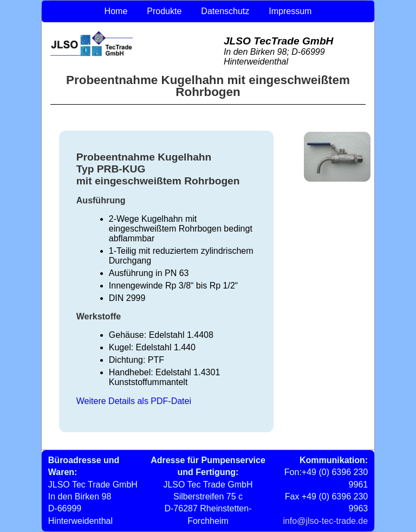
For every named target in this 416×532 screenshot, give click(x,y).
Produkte (164, 11)
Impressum (290, 11)
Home (116, 11)
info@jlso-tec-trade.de (325, 521)
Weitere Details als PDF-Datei (134, 401)
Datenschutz (225, 11)
